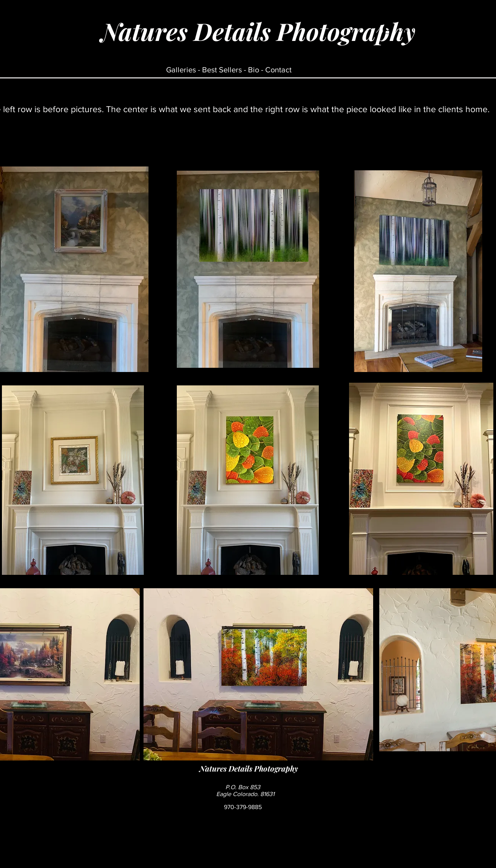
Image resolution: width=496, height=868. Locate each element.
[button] (429, 46)
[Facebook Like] (344, 791)
